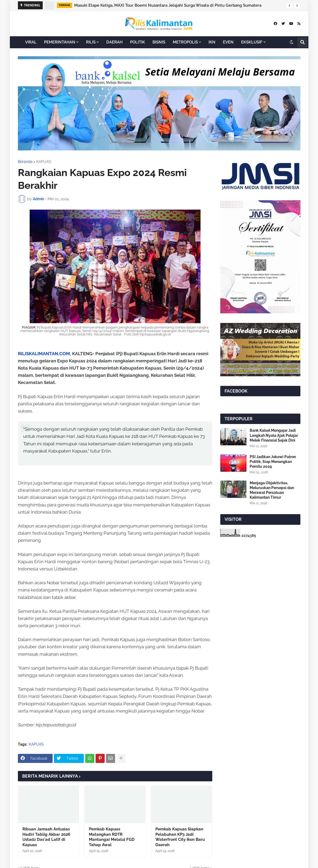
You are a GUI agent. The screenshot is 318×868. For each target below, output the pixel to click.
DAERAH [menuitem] (114, 42)
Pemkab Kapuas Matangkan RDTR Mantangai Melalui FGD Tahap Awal (112, 837)
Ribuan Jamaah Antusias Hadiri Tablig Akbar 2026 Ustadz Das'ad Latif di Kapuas (46, 837)
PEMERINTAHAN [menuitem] (60, 42)
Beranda (25, 162)
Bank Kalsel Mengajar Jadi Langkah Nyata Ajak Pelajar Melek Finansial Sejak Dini (274, 435)
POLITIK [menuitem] (138, 42)
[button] (289, 6)
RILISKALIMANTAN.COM (44, 354)
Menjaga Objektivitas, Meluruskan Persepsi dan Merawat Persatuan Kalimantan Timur (272, 490)
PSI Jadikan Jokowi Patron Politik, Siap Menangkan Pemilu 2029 (273, 462)
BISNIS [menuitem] (159, 42)
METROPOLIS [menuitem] (185, 42)
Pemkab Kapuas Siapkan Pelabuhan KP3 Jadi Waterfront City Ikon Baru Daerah (180, 837)
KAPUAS (44, 162)
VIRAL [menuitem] (31, 42)
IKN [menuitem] (212, 42)
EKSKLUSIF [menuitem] (252, 42)
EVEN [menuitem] (228, 42)
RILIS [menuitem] (91, 42)
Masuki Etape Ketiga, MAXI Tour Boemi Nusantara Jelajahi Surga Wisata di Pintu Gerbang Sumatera (168, 5)
